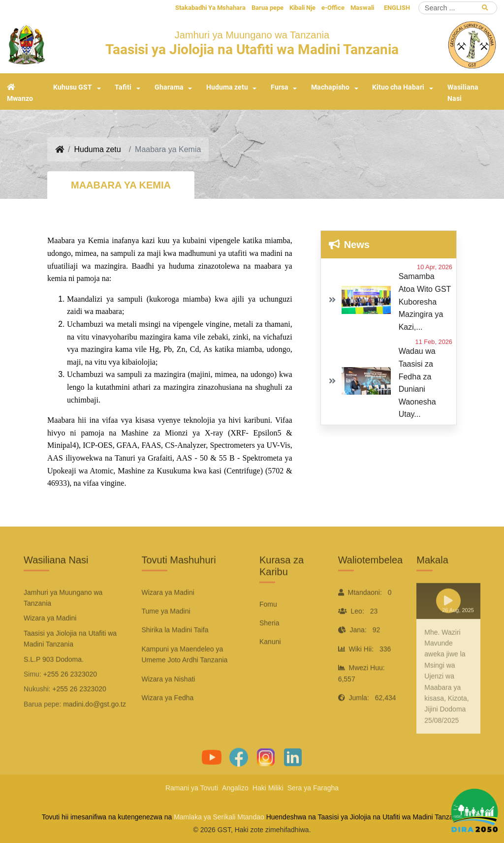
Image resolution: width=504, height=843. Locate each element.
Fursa (280, 87)
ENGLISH (397, 8)
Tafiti (123, 87)
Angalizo (235, 788)
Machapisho (330, 87)
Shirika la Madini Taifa (175, 653)
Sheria (269, 646)
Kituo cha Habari (398, 87)
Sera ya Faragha (313, 788)
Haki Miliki (268, 788)
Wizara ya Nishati (169, 702)
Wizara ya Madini (168, 615)
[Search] (458, 8)
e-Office (333, 8)
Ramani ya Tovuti (192, 788)
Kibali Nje (302, 8)
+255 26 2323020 (70, 697)
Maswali (362, 8)
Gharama (169, 87)
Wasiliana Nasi (463, 93)
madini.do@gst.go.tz (94, 727)
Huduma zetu (227, 87)
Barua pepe (268, 8)
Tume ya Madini (166, 634)
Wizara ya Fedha (168, 720)
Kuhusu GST (73, 87)
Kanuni (270, 664)
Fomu (268, 627)
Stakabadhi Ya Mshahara (210, 8)
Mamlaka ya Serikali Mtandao (219, 817)
